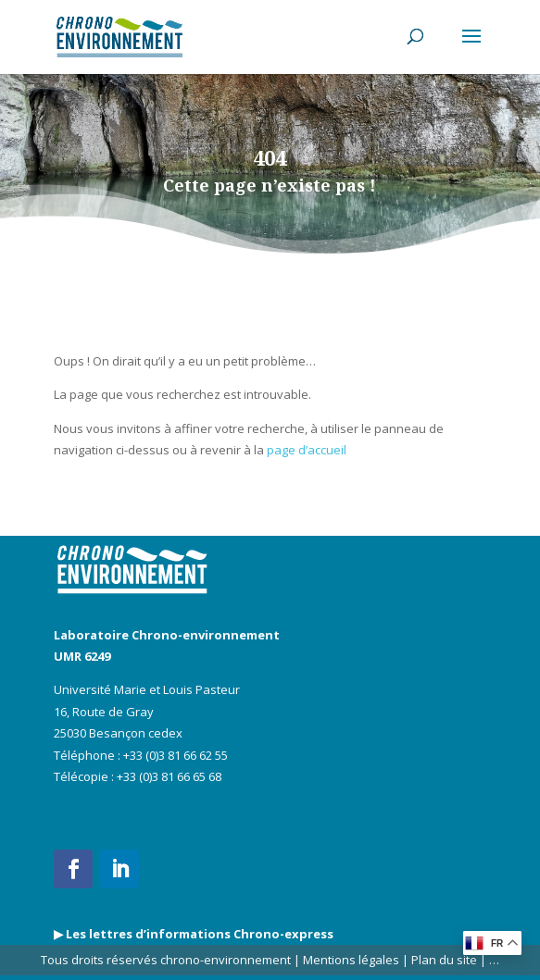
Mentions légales (351, 960)
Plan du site (443, 960)
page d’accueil (307, 450)
